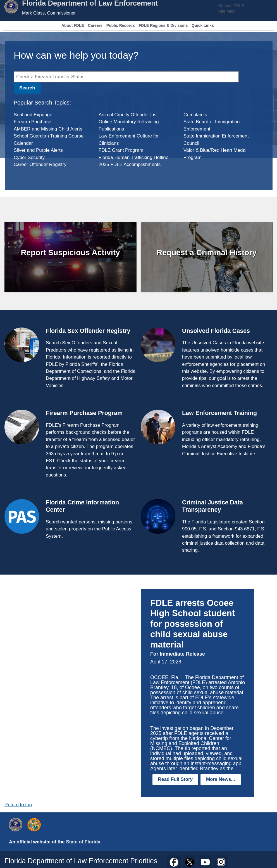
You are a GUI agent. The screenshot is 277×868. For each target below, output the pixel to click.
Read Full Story (175, 779)
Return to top (18, 805)
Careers (95, 26)
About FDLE (73, 26)
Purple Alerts (49, 150)
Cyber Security (29, 157)
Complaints (195, 115)
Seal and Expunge (33, 115)
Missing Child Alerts (62, 129)
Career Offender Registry (40, 164)
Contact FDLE (231, 6)
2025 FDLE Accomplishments (130, 164)
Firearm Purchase (33, 122)
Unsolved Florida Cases (216, 331)
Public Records (121, 26)
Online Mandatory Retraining (129, 122)
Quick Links (203, 26)
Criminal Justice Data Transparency (212, 506)
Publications (111, 129)
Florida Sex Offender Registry (88, 331)
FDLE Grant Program (121, 150)
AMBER (22, 129)
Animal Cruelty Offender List (128, 115)
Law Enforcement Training (219, 413)
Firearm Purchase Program (84, 413)
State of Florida (83, 842)
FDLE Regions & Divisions (163, 26)
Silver (20, 150)
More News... (221, 779)
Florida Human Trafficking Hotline (133, 157)
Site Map (226, 11)
